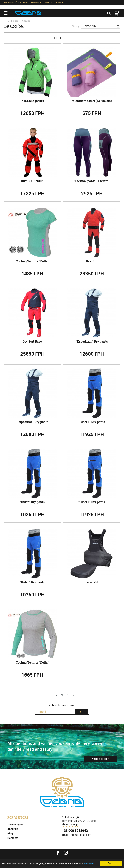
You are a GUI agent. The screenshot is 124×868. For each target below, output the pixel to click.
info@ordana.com (80, 835)
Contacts (13, 838)
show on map (70, 824)
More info (89, 864)
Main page (13, 21)
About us (13, 829)
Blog (10, 833)
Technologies (15, 824)
